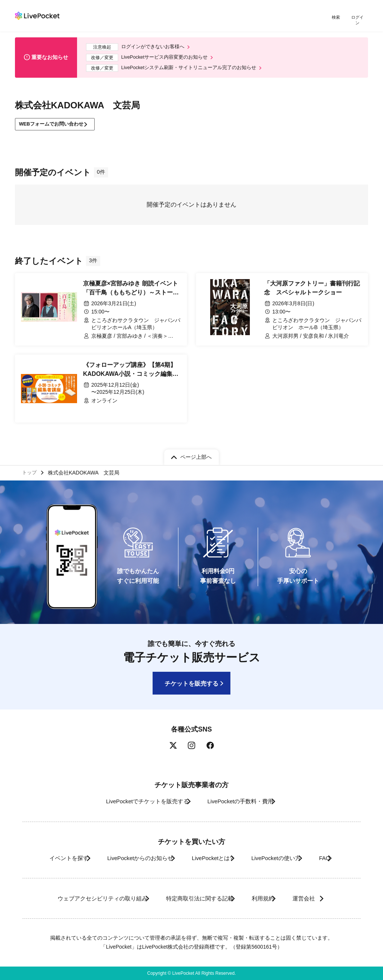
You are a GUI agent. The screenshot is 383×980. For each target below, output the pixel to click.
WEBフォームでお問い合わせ (56, 123)
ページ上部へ (196, 454)
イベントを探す (45, 858)
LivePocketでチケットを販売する (138, 802)
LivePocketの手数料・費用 (243, 802)
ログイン (359, 18)
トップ (30, 472)
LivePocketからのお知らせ (127, 858)
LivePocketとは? (210, 858)
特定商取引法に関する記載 (194, 898)
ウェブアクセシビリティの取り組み (85, 898)
